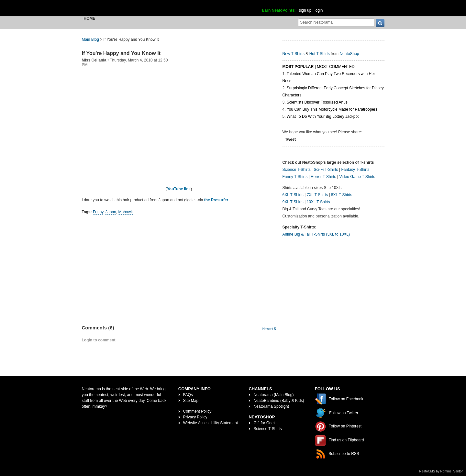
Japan (111, 212)
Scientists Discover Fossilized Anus (317, 102)
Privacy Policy (195, 417)
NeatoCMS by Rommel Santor (441, 471)
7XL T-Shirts (317, 195)
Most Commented (336, 67)
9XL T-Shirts (293, 202)
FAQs (188, 395)
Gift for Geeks (265, 423)
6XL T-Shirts (293, 195)
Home (90, 18)
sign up (305, 10)
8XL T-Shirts (342, 195)
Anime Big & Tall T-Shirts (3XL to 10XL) (316, 234)
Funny (98, 212)
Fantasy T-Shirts (355, 170)
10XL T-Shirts (318, 202)
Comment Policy (197, 411)
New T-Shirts (294, 54)
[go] (380, 23)
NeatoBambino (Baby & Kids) (279, 401)
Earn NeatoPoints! (279, 10)
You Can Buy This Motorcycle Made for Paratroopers (332, 109)
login (319, 10)
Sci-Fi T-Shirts (326, 170)
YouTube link (179, 189)
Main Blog (90, 39)
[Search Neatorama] (336, 22)
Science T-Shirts (297, 170)
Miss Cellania (94, 60)
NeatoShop (349, 54)
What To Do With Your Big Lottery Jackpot (323, 116)
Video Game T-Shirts (357, 177)
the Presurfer (216, 200)
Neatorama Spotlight (271, 406)
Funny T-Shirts (295, 177)
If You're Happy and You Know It (121, 53)
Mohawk (125, 212)
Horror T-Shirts (323, 177)
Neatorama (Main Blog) (273, 395)
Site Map (191, 401)
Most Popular (298, 67)
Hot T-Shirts (320, 54)
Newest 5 (269, 329)
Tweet (290, 139)
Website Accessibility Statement (211, 423)
